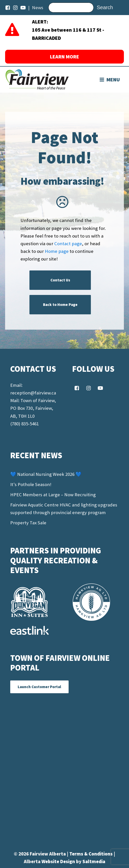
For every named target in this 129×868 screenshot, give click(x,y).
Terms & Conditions (92, 854)
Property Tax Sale (28, 523)
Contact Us (60, 280)
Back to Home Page (60, 305)
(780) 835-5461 (25, 424)
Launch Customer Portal (39, 687)
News (38, 8)
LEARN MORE (64, 57)
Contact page (68, 244)
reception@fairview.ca (33, 393)
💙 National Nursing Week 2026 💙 (46, 474)
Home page (57, 251)
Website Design (59, 861)
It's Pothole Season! (31, 484)
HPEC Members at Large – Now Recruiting (53, 495)
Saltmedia (94, 861)
